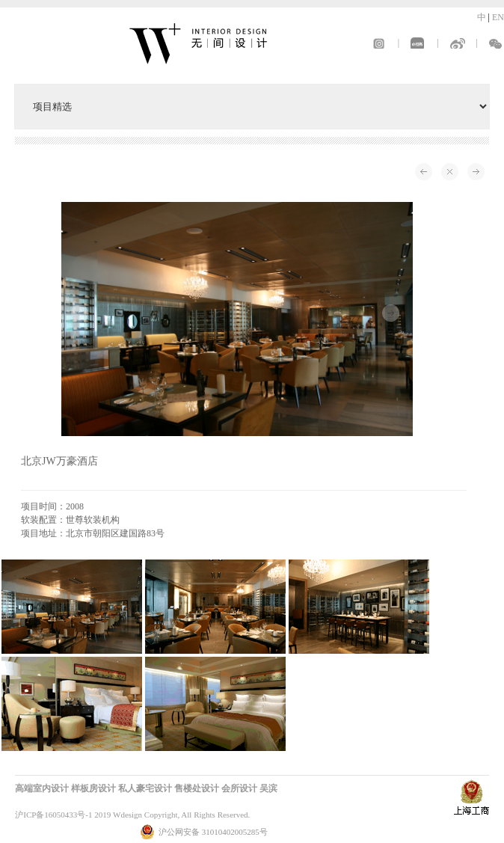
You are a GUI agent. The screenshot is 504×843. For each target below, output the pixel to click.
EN (498, 17)
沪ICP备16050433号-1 (53, 815)
